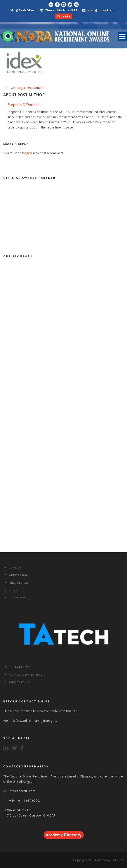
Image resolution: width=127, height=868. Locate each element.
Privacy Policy (20, 682)
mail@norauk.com (102, 10)
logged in (29, 153)
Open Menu (122, 36)
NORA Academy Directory (27, 675)
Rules (13, 590)
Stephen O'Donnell (24, 105)
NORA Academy (19, 667)
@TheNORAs (25, 10)
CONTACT (15, 568)
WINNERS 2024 (18, 575)
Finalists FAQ (18, 583)
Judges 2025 (17, 598)
